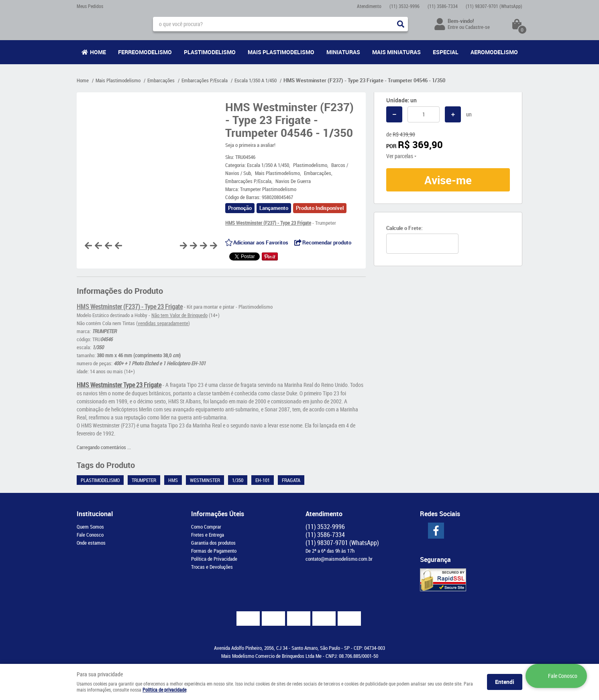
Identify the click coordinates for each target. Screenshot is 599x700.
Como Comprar (206, 527)
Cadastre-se (478, 27)
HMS (173, 480)
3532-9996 (404, 6)
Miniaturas (343, 52)
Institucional (95, 514)
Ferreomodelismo (145, 52)
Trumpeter (144, 480)
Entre (453, 27)
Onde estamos (91, 543)
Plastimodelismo (210, 52)
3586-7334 (443, 6)
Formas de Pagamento (214, 551)
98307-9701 (494, 6)
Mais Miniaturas (396, 52)
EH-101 (263, 480)
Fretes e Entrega (208, 535)
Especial (446, 52)
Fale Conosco (90, 535)
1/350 (238, 480)
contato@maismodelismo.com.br (339, 559)
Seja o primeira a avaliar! (250, 145)
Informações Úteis (218, 514)
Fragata (291, 480)
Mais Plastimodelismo (281, 52)
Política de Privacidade (214, 559)
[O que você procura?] (401, 24)
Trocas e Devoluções (212, 567)
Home (98, 52)
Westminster (205, 480)
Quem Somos (90, 527)
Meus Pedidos (90, 6)
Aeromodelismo (494, 52)
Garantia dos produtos (213, 543)
